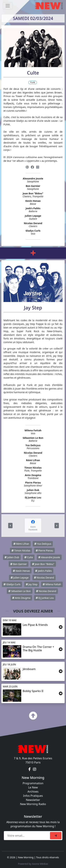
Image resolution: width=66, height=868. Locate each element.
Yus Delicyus (43, 544)
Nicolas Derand (44, 578)
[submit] (56, 836)
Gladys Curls (12, 584)
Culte (29, 557)
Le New (33, 787)
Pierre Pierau (44, 550)
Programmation (33, 783)
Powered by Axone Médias (33, 864)
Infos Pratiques (33, 796)
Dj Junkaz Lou (45, 598)
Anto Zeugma (21, 598)
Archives (33, 792)
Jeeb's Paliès (43, 571)
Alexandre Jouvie (49, 557)
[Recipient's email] (27, 836)
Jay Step (32, 584)
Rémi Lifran (21, 544)
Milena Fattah (52, 584)
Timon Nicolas (21, 550)
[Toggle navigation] (8, 6)
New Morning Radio (33, 804)
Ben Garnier (19, 564)
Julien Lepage (20, 578)
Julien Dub (12, 557)
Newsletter (33, 800)
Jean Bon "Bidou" (43, 564)
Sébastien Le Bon (20, 591)
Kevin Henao (21, 571)
